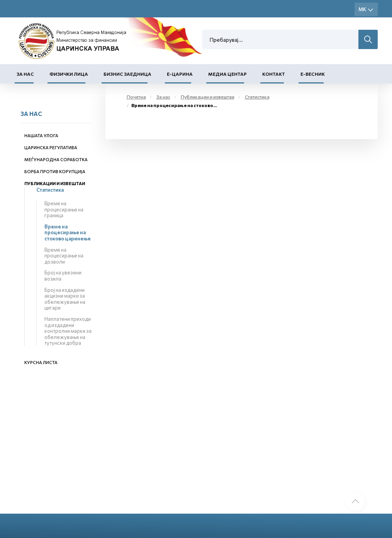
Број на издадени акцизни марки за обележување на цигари (65, 299)
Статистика (50, 190)
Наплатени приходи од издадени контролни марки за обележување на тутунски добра (68, 331)
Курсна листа (41, 362)
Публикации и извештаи (55, 183)
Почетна (136, 97)
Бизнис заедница (127, 74)
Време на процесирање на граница (64, 209)
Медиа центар (227, 74)
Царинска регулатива (51, 147)
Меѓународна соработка (56, 159)
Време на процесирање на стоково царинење (68, 232)
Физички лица (69, 74)
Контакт (274, 74)
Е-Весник (313, 74)
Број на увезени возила (63, 276)
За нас (25, 74)
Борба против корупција (55, 171)
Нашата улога (41, 135)
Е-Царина (180, 74)
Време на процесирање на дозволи (64, 256)
